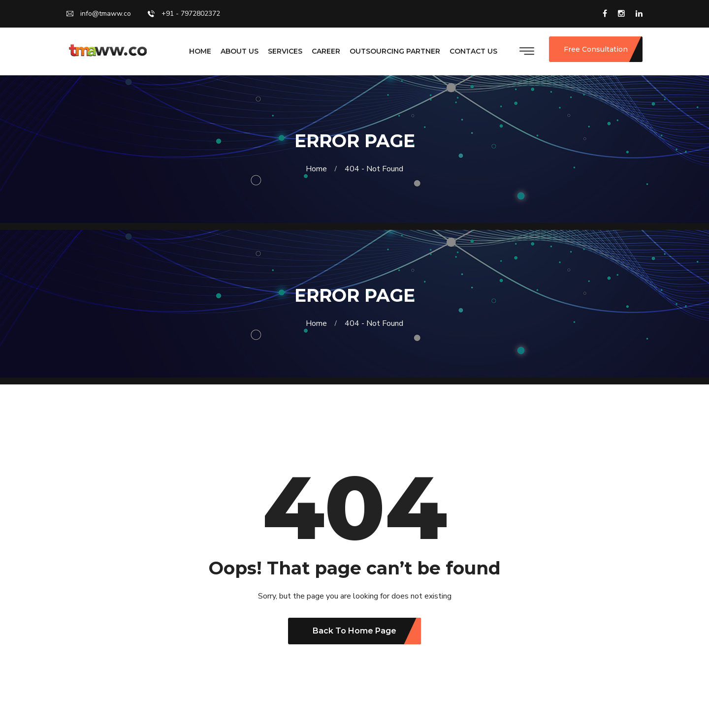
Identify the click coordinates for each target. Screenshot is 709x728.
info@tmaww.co (99, 13)
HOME (200, 51)
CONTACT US (473, 51)
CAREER (326, 51)
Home (318, 169)
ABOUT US (240, 51)
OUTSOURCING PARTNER (395, 51)
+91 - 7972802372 (184, 13)
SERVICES (285, 51)
